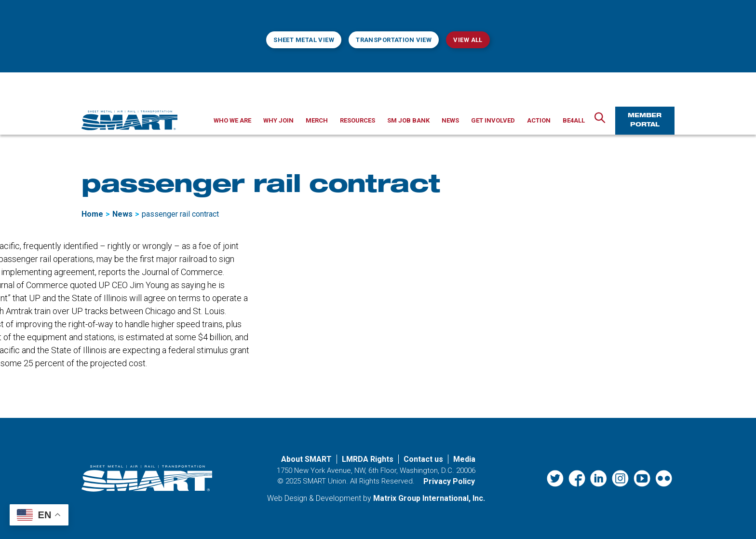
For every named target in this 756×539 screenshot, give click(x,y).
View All (468, 40)
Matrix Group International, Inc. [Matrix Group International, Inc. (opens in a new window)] (429, 498)
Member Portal (645, 120)
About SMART (306, 459)
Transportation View (394, 40)
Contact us (423, 459)
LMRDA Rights (368, 459)
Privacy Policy (449, 481)
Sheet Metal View (304, 40)
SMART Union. (325, 481)
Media (464, 459)
